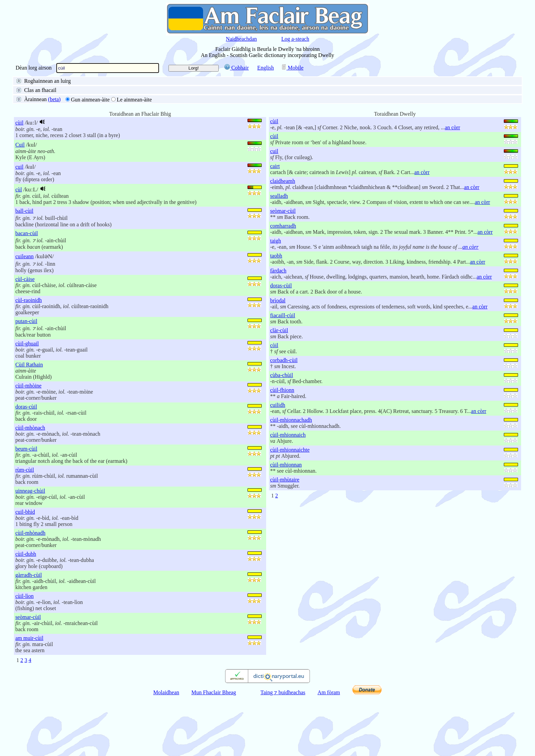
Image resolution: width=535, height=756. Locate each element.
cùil (19, 181)
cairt (275, 224)
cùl (19, 248)
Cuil (20, 203)
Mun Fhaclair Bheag (214, 751)
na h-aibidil (116, 114)
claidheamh (283, 239)
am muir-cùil (29, 696)
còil (274, 404)
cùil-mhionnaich (288, 493)
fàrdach (278, 329)
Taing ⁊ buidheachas (283, 751)
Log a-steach (295, 39)
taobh (276, 314)
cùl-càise (25, 337)
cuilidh (278, 463)
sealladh (279, 254)
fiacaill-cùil (283, 374)
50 (50, 139)
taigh (276, 299)
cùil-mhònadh (30, 591)
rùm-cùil (25, 528)
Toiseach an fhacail (72, 98)
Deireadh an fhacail (121, 98)
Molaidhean (166, 751)
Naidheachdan (241, 39)
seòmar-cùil (28, 675)
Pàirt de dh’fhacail (170, 98)
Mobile (292, 68)
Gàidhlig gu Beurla (140, 89)
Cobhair (237, 68)
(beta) (54, 158)
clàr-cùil (279, 389)
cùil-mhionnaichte (290, 508)
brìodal (278, 359)
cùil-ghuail (27, 402)
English (266, 68)
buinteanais (85, 114)
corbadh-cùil (284, 419)
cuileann (24, 315)
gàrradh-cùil (28, 633)
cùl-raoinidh (28, 358)
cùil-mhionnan (286, 523)
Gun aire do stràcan (43, 122)
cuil (19, 225)
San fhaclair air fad (43, 89)
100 (64, 139)
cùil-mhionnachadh (291, 478)
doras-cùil (26, 465)
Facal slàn (33, 98)
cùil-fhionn (282, 448)
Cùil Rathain (29, 423)
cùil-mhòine (28, 444)
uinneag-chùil (30, 549)
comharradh (283, 284)
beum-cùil (26, 507)
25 (37, 139)
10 (25, 139)
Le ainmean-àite (134, 158)
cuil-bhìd (25, 570)
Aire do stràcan (88, 122)
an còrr (452, 186)
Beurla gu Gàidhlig (92, 89)
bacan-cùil (27, 292)
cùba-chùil (282, 433)
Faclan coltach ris (104, 106)
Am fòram (329, 751)
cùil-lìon (24, 654)
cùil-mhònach (30, 486)
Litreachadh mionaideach (49, 106)
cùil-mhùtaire (285, 538)
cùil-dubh (26, 612)
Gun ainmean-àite (90, 158)
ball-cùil (24, 269)
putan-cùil (26, 380)
